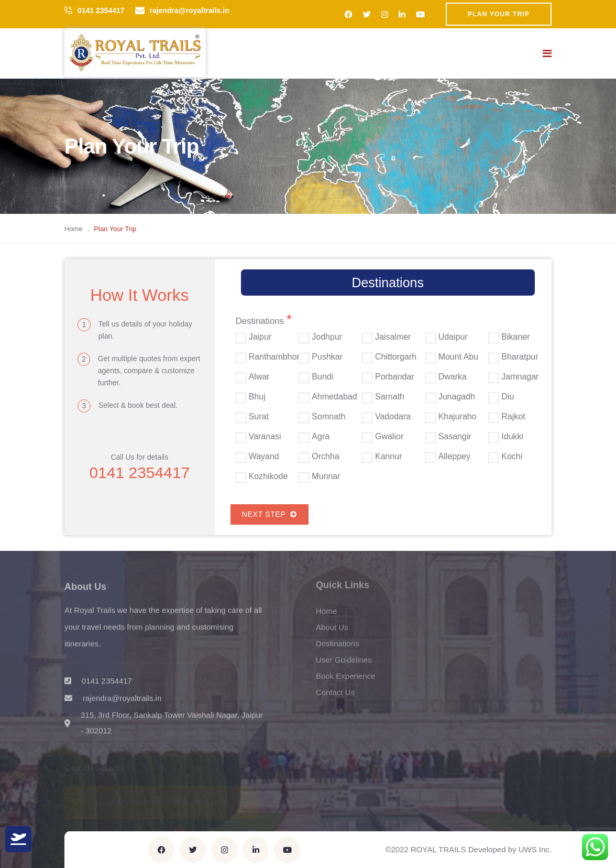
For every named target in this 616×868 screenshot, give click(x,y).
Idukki (512, 437)
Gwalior (389, 437)
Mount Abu (459, 357)
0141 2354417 (101, 10)
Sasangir (455, 437)
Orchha (325, 457)
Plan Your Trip (499, 14)
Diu (508, 397)
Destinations (338, 648)
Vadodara (393, 417)
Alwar (259, 377)
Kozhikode (268, 476)
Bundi (322, 377)
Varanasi (265, 437)
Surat (259, 417)
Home (74, 229)
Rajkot (513, 417)
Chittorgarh (396, 357)
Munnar (326, 476)
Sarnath (390, 397)
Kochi (512, 457)
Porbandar (395, 377)
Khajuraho (458, 417)
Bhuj (257, 397)
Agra (321, 437)
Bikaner (515, 337)
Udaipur (453, 337)
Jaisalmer (393, 337)
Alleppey (454, 457)
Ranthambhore (277, 357)
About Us (332, 631)
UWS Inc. (535, 849)
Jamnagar (520, 377)
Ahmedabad (334, 397)
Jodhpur (327, 337)
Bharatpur (520, 357)
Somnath (328, 417)
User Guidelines (344, 664)
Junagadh (457, 397)
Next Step (269, 514)
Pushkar (327, 357)
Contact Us (335, 696)
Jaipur (260, 337)
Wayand (264, 457)
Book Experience (345, 680)
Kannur (389, 457)
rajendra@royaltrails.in (190, 10)
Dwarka (453, 377)
